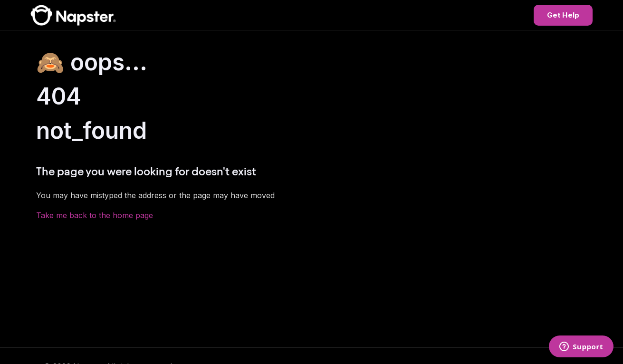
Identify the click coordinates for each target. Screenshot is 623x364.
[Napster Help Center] (73, 15)
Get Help (563, 15)
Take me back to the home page (95, 215)
